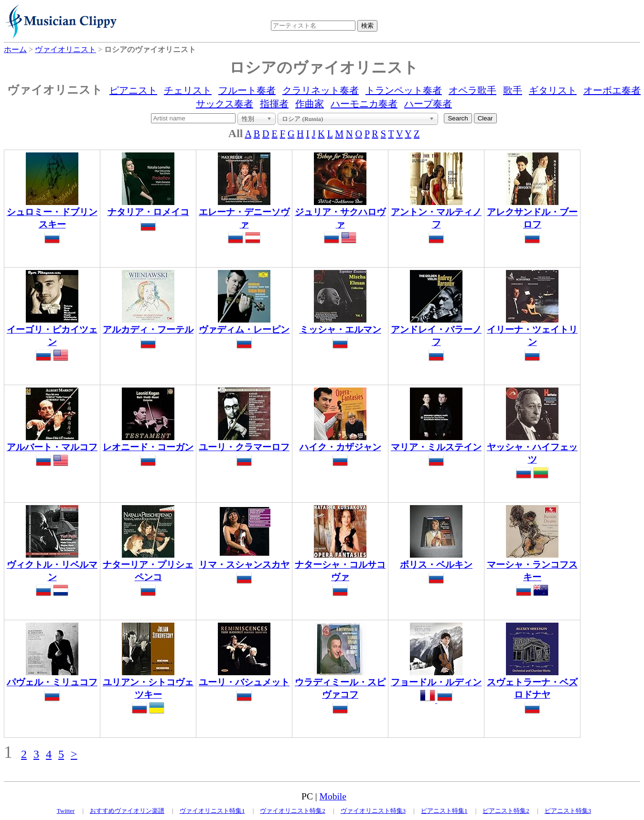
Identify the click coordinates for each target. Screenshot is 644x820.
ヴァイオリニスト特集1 (212, 811)
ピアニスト (133, 90)
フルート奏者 (247, 90)
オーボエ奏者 (612, 90)
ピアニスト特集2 (506, 811)
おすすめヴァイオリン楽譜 (127, 811)
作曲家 (310, 104)
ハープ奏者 (428, 104)
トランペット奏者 (404, 90)
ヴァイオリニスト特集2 (293, 811)
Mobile (333, 796)
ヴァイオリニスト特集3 (373, 811)
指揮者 (274, 104)
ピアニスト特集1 (444, 811)
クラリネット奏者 (321, 90)
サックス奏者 (225, 104)
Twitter (66, 811)
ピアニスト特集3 (568, 811)
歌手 (513, 90)
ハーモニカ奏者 (364, 104)
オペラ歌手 (472, 90)
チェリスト (188, 90)
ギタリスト (553, 90)
